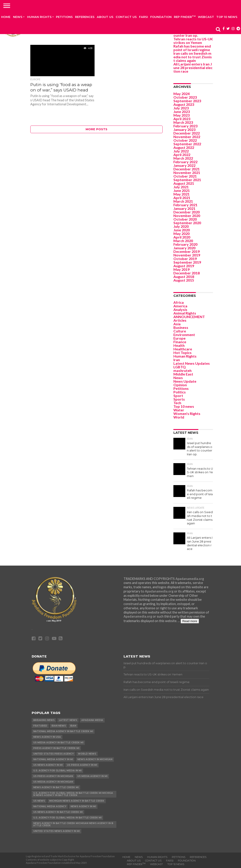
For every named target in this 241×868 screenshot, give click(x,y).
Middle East (183, 374)
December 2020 (187, 212)
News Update (185, 381)
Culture (180, 331)
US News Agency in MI (48, 765)
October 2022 (185, 140)
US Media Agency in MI (92, 776)
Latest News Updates (192, 363)
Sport (178, 396)
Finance (180, 342)
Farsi (144, 17)
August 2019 (184, 266)
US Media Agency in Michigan (53, 782)
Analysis (180, 309)
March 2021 (183, 201)
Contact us (126, 17)
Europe (179, 338)
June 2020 (182, 230)
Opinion (180, 385)
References (85, 17)
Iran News (59, 726)
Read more (190, 621)
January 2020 (184, 248)
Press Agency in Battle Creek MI (56, 748)
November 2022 (187, 137)
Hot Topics (182, 353)
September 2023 (187, 101)
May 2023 (181, 115)
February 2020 (185, 244)
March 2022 (183, 158)
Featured (40, 726)
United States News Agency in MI (56, 831)
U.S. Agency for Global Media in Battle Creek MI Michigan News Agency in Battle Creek (73, 794)
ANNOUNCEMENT (189, 317)
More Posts (96, 129)
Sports (179, 399)
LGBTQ (180, 367)
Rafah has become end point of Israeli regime (192, 48)
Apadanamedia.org (190, 579)
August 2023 (184, 104)
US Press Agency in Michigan (53, 776)
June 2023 (182, 112)
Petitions (64, 17)
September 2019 (187, 262)
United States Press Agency (53, 754)
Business (181, 327)
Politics (180, 392)
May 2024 (181, 94)
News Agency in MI (83, 806)
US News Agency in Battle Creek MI (58, 812)
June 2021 (182, 190)
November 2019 (187, 255)
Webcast (206, 17)
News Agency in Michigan (95, 759)
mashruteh (182, 370)
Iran (177, 360)
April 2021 (182, 198)
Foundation (161, 17)
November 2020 (187, 216)
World (179, 417)
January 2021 (184, 208)
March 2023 (183, 122)
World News (87, 754)
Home (6, 17)
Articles (180, 320)
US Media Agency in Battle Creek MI (58, 743)
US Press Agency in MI (82, 765)
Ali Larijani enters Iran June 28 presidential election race (193, 68)
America (180, 306)
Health (179, 345)
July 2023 (181, 108)
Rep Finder (185, 17)
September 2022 (187, 144)
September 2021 (187, 180)
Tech (177, 403)
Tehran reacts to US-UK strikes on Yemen (193, 41)
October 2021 (185, 176)
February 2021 (185, 205)
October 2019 (185, 259)
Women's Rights (187, 413)
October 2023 (185, 97)
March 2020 (183, 241)
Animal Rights (185, 313)
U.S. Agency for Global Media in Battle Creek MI (67, 818)
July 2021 (181, 187)
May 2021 (181, 194)
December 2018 (187, 273)
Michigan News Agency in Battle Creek (77, 801)
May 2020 (181, 233)
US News (39, 801)
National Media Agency (50, 806)
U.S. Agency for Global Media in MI (57, 771)
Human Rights (39, 17)
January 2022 (184, 165)
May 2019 (181, 269)
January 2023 (184, 129)
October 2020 (185, 219)
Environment (184, 335)
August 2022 (184, 147)
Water (179, 410)
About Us (105, 17)
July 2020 (181, 226)
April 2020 (182, 237)
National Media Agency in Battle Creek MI (63, 731)
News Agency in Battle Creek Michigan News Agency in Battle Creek (73, 824)
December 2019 (187, 251)
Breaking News (44, 720)
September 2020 (187, 223)
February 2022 (185, 162)
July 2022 (181, 151)
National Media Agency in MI (53, 759)
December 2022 (187, 133)
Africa (179, 302)
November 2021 (187, 173)
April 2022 (182, 155)
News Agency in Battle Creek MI (56, 787)
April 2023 (182, 119)
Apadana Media (92, 720)
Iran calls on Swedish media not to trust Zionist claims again (193, 57)
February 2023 (185, 126)
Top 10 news (227, 17)
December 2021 (187, 169)
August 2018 (184, 277)
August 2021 (184, 183)
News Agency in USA (47, 737)
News (18, 17)
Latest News (68, 720)
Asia (177, 324)
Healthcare (183, 349)
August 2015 (184, 280)
